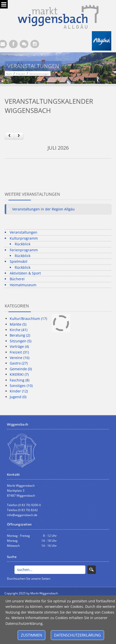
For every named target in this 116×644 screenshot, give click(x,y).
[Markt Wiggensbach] (58, 16)
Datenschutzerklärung (77, 635)
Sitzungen (21, 341)
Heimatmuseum (23, 285)
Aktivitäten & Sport (25, 273)
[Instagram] (35, 44)
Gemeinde (21, 369)
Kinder (19, 391)
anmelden (70, 594)
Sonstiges (21, 386)
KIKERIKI (19, 374)
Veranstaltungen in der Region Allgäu (43, 209)
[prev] (9, 136)
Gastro (19, 363)
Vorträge (19, 346)
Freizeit (19, 352)
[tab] (58, 209)
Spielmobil (19, 261)
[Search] (50, 570)
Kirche (19, 330)
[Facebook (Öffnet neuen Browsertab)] (13, 44)
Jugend (18, 397)
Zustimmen (31, 635)
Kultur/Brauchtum (28, 319)
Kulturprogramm (24, 238)
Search (92, 570)
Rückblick (23, 244)
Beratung (20, 335)
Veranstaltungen (24, 232)
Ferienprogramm (24, 250)
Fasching (20, 380)
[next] (19, 136)
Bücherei (17, 279)
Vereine (20, 358)
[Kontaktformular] (24, 44)
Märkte (18, 324)
